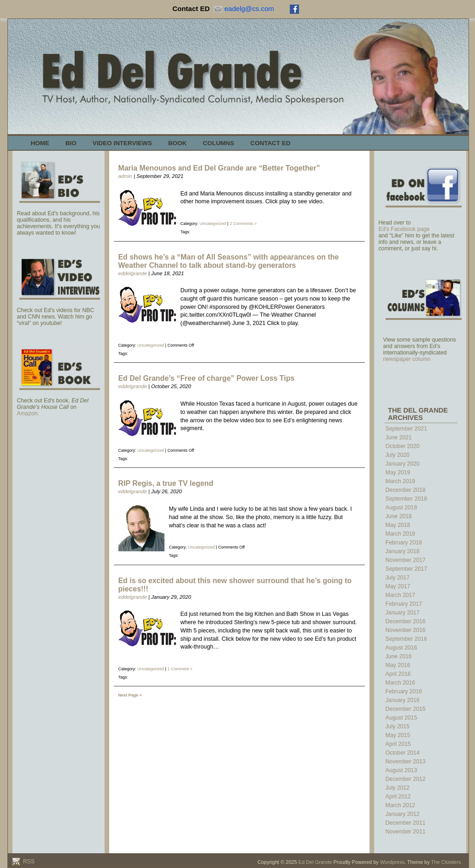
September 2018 (406, 499)
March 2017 (401, 595)
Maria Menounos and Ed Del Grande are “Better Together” (219, 168)
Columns (218, 143)
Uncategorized (213, 224)
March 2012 (401, 805)
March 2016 (401, 683)
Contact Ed (270, 143)
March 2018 (401, 534)
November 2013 (406, 762)
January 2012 (403, 814)
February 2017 (404, 604)
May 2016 (398, 665)
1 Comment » (180, 669)
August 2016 (402, 648)
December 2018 (406, 490)
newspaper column (407, 359)
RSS (28, 862)
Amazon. (28, 413)
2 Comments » (243, 224)
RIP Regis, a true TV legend (166, 483)
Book (177, 143)
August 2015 (402, 718)
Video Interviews (122, 143)
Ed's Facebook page (404, 229)
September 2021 (406, 429)
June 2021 (399, 437)
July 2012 (398, 788)
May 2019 (398, 472)
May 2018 (398, 525)
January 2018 (403, 551)
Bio (71, 143)
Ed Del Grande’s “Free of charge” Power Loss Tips (207, 378)
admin (126, 176)
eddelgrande (133, 273)
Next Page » (130, 695)
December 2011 (406, 823)
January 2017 (403, 613)
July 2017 (398, 578)
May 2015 (398, 735)
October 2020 (403, 446)
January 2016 (403, 700)
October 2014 (403, 753)
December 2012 (406, 779)
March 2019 (401, 481)
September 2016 (406, 639)
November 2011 (406, 832)
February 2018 (404, 543)
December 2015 (406, 709)
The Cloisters (446, 862)
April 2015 (398, 744)
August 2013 (402, 770)
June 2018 (399, 516)
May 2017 (398, 586)
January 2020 (403, 464)
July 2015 (398, 726)
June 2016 (399, 656)
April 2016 (398, 674)
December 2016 (406, 621)
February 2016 (404, 691)
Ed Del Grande (315, 862)
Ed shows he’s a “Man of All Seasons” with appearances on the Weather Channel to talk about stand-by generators (229, 261)
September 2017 (406, 569)
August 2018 (402, 508)
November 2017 (406, 560)
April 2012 (398, 797)
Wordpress (392, 862)
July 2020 (398, 455)
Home (40, 143)
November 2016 (406, 630)
